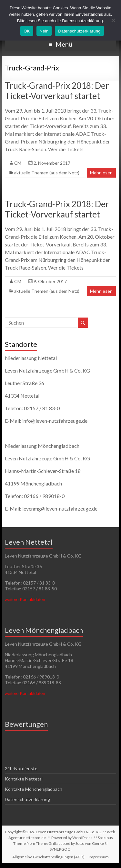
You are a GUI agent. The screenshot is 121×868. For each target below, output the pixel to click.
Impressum (99, 857)
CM (18, 163)
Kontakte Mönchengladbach (34, 789)
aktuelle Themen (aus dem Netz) (47, 173)
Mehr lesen (101, 173)
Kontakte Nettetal (24, 779)
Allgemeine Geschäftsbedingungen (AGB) (48, 857)
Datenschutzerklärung (27, 799)
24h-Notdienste (21, 768)
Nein (44, 31)
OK (27, 31)
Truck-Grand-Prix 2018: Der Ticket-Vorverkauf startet (57, 91)
